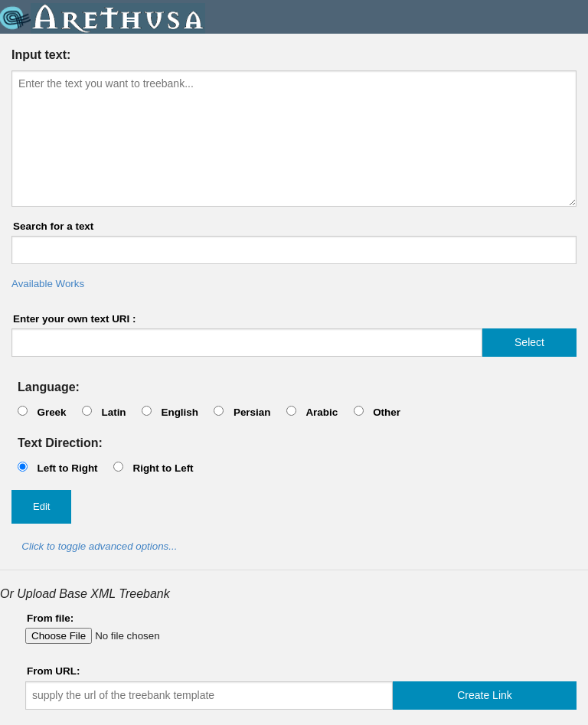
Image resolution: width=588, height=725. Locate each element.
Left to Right (67, 468)
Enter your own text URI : (75, 319)
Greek (51, 412)
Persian (252, 412)
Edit (41, 506)
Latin (113, 412)
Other (387, 412)
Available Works (48, 284)
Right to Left (163, 468)
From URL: (53, 671)
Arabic (322, 412)
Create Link (485, 695)
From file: (50, 618)
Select (529, 342)
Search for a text (53, 226)
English (180, 412)
